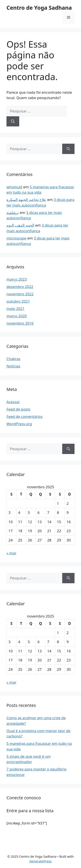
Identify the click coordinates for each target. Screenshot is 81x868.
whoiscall (14, 187)
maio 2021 (15, 309)
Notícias (13, 366)
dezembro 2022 (20, 287)
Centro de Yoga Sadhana (39, 8)
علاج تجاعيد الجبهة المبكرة (26, 200)
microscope (16, 238)
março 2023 (17, 279)
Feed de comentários (25, 416)
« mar (11, 553)
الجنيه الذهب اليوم (20, 225)
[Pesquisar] (13, 121)
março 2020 (17, 316)
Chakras (13, 359)
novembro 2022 (20, 294)
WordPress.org (19, 424)
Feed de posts (18, 409)
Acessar (13, 402)
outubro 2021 (18, 301)
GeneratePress (40, 861)
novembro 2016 (20, 323)
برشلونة (13, 212)
